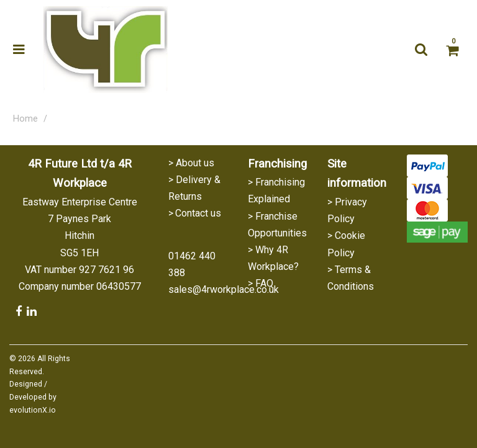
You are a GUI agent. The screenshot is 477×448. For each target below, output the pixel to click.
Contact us (198, 213)
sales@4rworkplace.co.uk (224, 289)
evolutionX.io (33, 410)
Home (25, 119)
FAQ (264, 283)
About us (195, 163)
